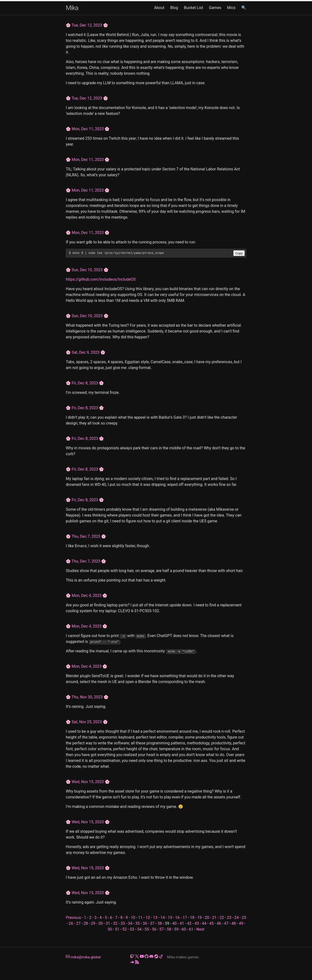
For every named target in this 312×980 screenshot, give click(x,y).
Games (215, 8)
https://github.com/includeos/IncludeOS (101, 279)
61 (191, 929)
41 (182, 923)
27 (78, 923)
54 (139, 929)
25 (244, 918)
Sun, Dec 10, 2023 (87, 270)
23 (229, 918)
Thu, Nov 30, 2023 (87, 697)
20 (207, 918)
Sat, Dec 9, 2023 (86, 352)
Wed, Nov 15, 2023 (88, 782)
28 (86, 923)
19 (200, 918)
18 (192, 918)
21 (214, 918)
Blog (174, 8)
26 (71, 923)
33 (123, 923)
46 (219, 923)
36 (145, 923)
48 (234, 923)
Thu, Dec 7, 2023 (86, 536)
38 (160, 923)
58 (169, 929)
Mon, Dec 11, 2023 (88, 129)
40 (175, 923)
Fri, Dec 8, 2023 (85, 383)
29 (93, 923)
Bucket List (193, 8)
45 (212, 923)
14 (163, 918)
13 (155, 918)
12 (148, 918)
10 (133, 918)
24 (236, 918)
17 (185, 918)
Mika (72, 8)
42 (189, 923)
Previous (73, 918)
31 (108, 923)
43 (197, 923)
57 (162, 929)
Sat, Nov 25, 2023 (87, 722)
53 (132, 929)
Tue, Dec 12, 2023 (87, 25)
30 (100, 923)
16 (177, 918)
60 (184, 929)
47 (226, 923)
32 (115, 923)
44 (204, 923)
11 (140, 918)
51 (117, 929)
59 (176, 929)
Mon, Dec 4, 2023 (87, 596)
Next (200, 929)
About (159, 8)
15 (170, 918)
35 (137, 923)
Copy (239, 253)
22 (222, 918)
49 (241, 923)
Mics (231, 8)
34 (130, 923)
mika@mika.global (83, 957)
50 (110, 929)
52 (125, 929)
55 (147, 929)
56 (154, 929)
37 (152, 923)
